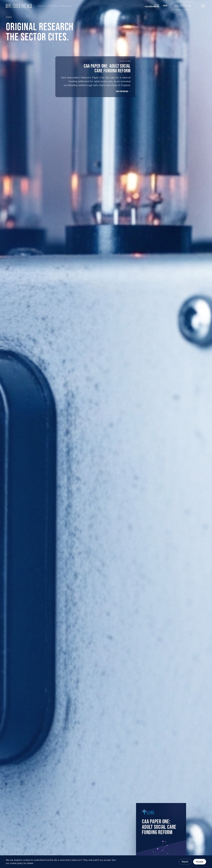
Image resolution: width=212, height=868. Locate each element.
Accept (200, 862)
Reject (185, 862)
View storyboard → (123, 92)
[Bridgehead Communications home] (39, 6)
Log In (165, 6)
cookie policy (16, 863)
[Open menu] (203, 6)
